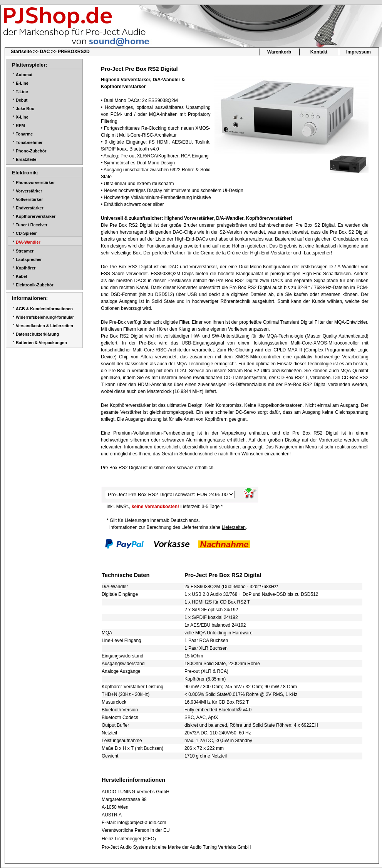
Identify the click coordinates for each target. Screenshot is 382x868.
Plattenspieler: (30, 65)
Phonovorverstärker (35, 182)
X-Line (22, 117)
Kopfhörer (26, 268)
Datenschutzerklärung (37, 334)
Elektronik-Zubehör (35, 285)
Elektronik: (25, 173)
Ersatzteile (26, 159)
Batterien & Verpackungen (41, 343)
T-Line (22, 92)
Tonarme (24, 134)
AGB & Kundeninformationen (44, 309)
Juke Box (25, 109)
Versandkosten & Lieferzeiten (44, 326)
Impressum (359, 52)
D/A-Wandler (28, 242)
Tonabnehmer (29, 142)
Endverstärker (30, 208)
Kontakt (319, 52)
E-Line (22, 83)
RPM (20, 125)
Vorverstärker (29, 191)
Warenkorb (279, 52)
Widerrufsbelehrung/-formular (45, 317)
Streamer (25, 251)
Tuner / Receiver (32, 225)
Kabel (21, 276)
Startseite (21, 52)
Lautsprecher (29, 259)
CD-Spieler (26, 233)
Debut (22, 100)
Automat (24, 75)
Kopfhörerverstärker (36, 216)
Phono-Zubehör (31, 151)
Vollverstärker (29, 199)
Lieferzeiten (234, 527)
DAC (45, 52)
